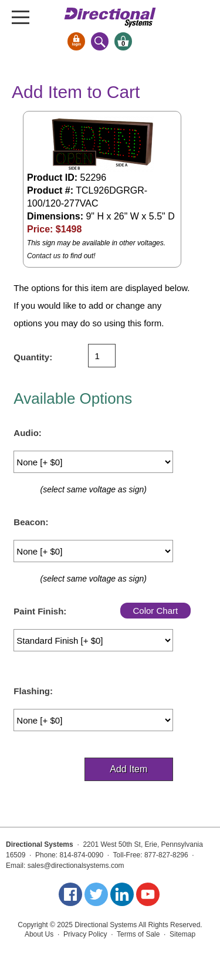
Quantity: (33, 357)
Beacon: (31, 522)
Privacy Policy (85, 934)
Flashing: (33, 691)
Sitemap (182, 934)
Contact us (44, 256)
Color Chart (155, 611)
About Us (39, 934)
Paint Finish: (40, 611)
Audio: (27, 433)
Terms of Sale (138, 934)
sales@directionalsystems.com (76, 866)
